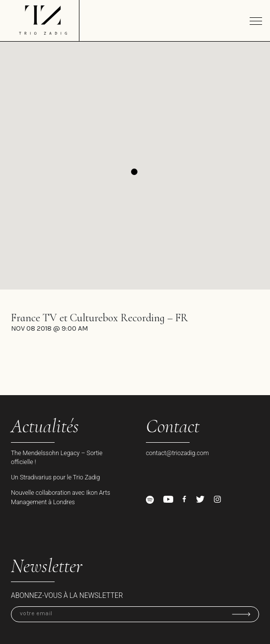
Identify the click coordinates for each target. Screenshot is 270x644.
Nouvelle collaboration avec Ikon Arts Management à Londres (61, 497)
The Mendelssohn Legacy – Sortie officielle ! (57, 458)
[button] (134, 172)
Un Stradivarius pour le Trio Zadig (55, 477)
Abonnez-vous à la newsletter (67, 595)
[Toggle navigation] (256, 21)
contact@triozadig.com (177, 453)
